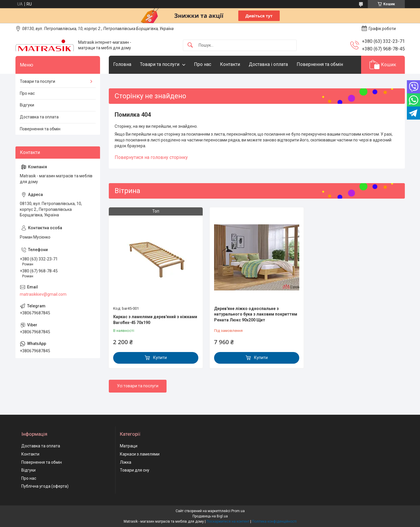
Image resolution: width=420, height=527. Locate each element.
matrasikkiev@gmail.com (43, 294)
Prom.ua (238, 511)
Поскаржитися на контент (228, 521)
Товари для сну (135, 470)
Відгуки (27, 105)
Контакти (230, 64)
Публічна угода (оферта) (45, 486)
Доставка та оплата (39, 117)
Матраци (129, 446)
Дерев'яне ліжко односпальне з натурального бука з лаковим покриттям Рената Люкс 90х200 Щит (256, 314)
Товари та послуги (160, 64)
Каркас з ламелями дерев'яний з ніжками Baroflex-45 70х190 (155, 320)
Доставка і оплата (268, 64)
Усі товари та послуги (138, 386)
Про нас (203, 64)
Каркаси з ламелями (140, 454)
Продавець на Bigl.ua (210, 516)
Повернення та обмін (320, 64)
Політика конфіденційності (274, 521)
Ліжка (126, 462)
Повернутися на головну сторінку (151, 157)
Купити (160, 358)
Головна (122, 64)
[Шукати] (190, 45)
